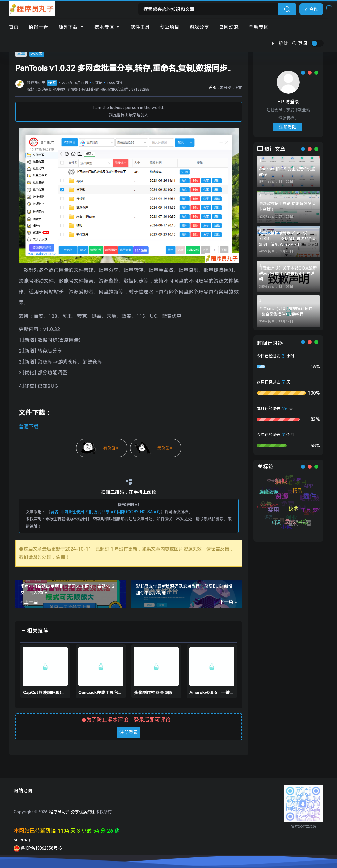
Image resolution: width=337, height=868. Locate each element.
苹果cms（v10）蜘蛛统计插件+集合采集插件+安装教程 (286, 311)
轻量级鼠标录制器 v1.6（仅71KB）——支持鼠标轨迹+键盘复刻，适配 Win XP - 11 (287, 239)
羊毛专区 (259, 27)
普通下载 (29, 427)
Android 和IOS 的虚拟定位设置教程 (287, 172)
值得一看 (39, 27)
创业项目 (170, 27)
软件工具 (140, 27)
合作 (311, 9)
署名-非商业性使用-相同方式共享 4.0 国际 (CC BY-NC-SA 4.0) (105, 512)
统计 (280, 43)
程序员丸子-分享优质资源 (72, 812)
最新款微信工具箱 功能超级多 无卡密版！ (288, 207)
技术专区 (108, 27)
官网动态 (229, 27)
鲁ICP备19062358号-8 (38, 848)
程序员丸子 (42, 83)
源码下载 (71, 27)
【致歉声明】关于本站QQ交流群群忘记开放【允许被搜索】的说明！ (288, 274)
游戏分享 (199, 27)
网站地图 (23, 791)
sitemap (23, 840)
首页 (14, 27)
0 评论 (98, 83)
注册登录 (129, 732)
